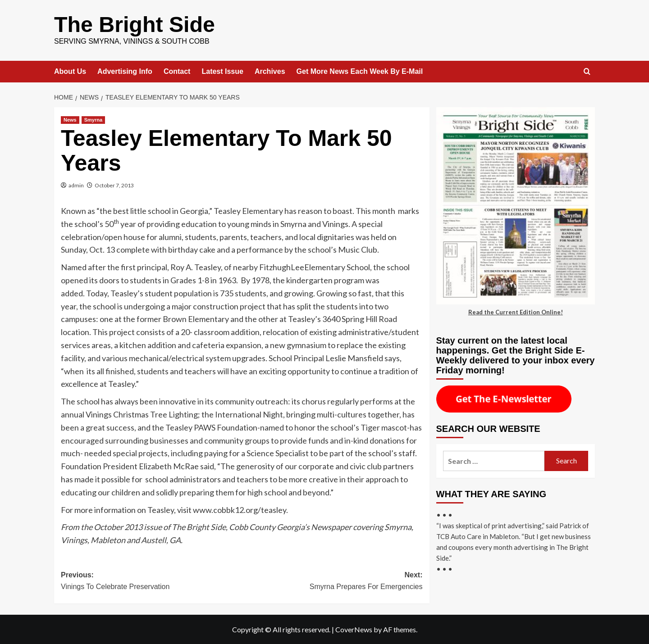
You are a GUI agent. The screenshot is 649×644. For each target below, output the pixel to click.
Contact (177, 71)
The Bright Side (134, 24)
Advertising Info (125, 71)
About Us (70, 71)
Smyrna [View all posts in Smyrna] (93, 119)
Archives (270, 71)
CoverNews (354, 629)
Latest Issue (222, 71)
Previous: (151, 581)
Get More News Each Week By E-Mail (360, 71)
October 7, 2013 (114, 185)
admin (76, 185)
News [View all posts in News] (70, 119)
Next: (332, 581)
